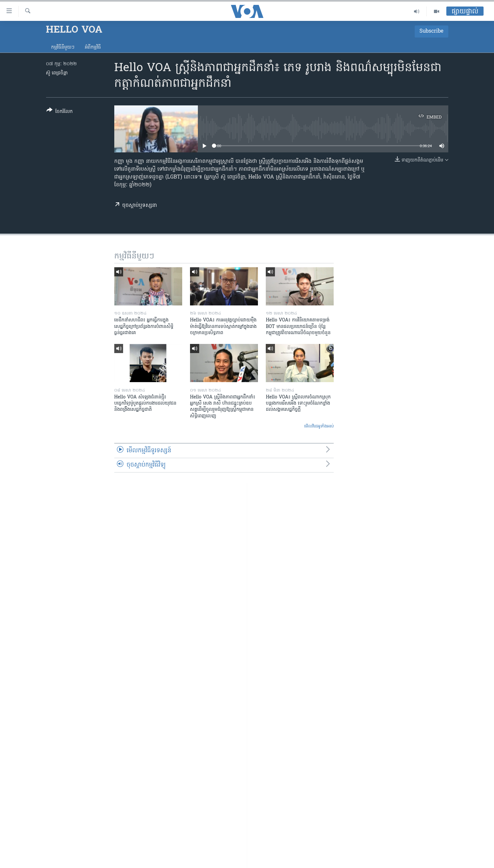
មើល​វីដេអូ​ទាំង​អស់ (319, 426)
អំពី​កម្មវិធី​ (93, 47)
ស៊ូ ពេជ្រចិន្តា (57, 73)
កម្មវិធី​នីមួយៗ (63, 47)
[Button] (60, 112)
